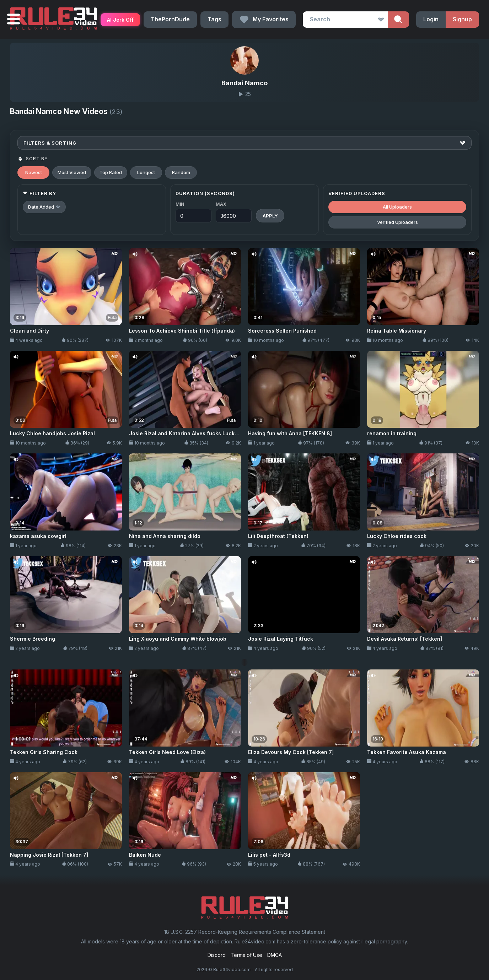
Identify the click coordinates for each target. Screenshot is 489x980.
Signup (462, 19)
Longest (146, 172)
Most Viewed (72, 172)
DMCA (275, 955)
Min (180, 204)
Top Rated (111, 172)
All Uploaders (397, 207)
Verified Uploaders (397, 222)
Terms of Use (246, 955)
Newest (34, 172)
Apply (270, 216)
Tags (214, 19)
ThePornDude (170, 19)
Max (221, 204)
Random (181, 172)
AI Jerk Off (120, 20)
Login (431, 19)
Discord (217, 955)
